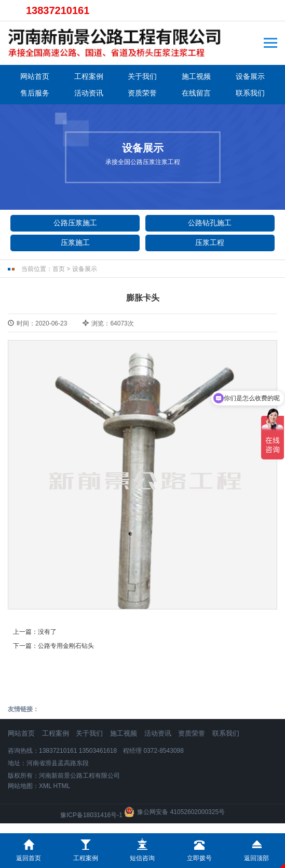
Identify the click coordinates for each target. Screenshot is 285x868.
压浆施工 (75, 242)
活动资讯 (89, 93)
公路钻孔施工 (210, 223)
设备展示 (250, 76)
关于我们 (142, 76)
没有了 (47, 632)
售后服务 (35, 93)
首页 (59, 269)
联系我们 (250, 93)
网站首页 (35, 76)
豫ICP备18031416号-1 (91, 815)
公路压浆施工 (75, 223)
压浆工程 (210, 242)
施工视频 (196, 76)
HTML (62, 786)
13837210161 (58, 10)
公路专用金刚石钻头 (66, 646)
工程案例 (89, 76)
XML (45, 786)
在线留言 (196, 93)
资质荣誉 (142, 93)
